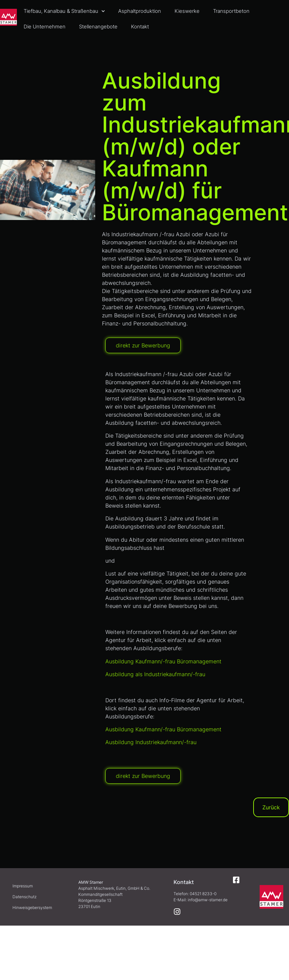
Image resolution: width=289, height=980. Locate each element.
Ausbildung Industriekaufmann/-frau (151, 742)
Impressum (23, 886)
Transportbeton (231, 11)
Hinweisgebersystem (32, 908)
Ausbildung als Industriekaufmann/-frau (155, 674)
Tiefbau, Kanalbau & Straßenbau (64, 11)
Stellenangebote (98, 27)
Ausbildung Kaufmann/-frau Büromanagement (163, 661)
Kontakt (140, 27)
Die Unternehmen (45, 27)
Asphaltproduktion (140, 11)
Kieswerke (187, 11)
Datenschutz (24, 897)
